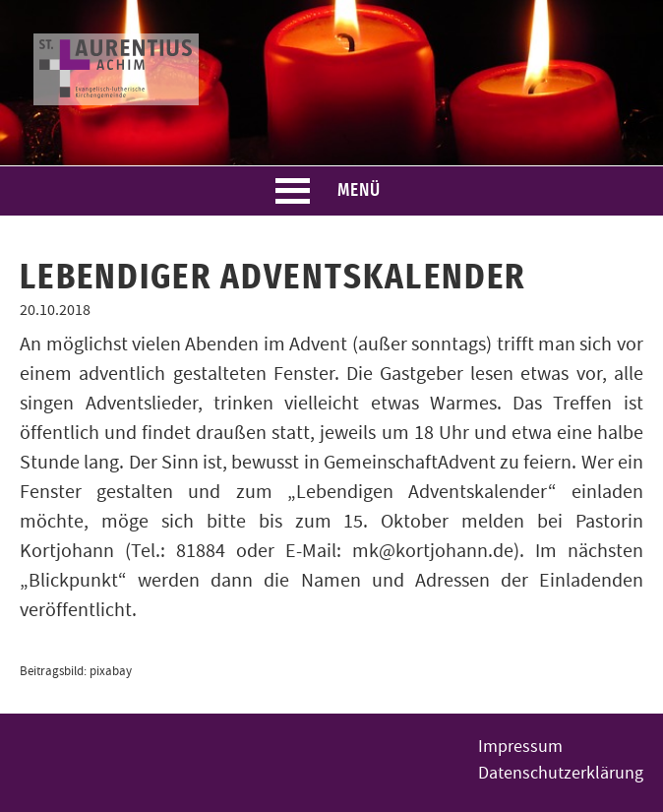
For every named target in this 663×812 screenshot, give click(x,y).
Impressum (520, 747)
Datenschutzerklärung (561, 773)
